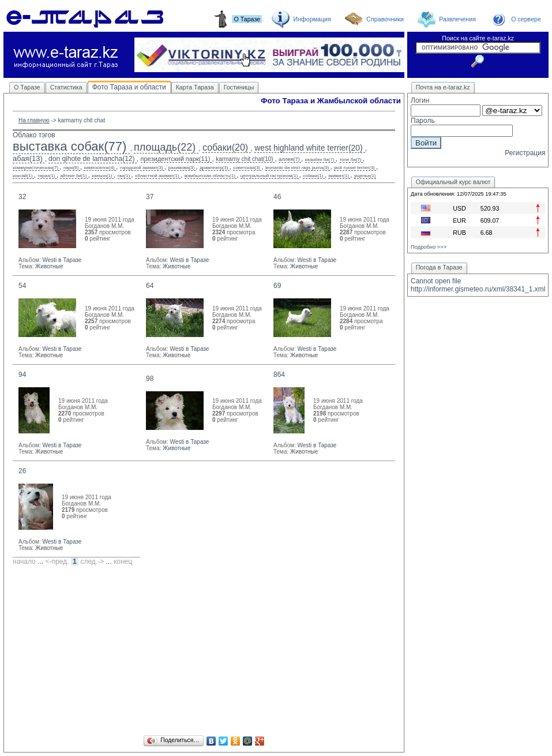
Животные (49, 266)
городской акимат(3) (142, 168)
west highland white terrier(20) (309, 148)
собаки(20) (225, 147)
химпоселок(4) (99, 168)
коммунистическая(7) (35, 168)
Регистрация (525, 153)
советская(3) (247, 168)
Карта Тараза (195, 87)
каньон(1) (102, 176)
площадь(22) (165, 147)
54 (22, 286)
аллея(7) (289, 159)
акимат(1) (339, 176)
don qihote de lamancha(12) (91, 159)
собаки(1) (313, 176)
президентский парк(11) (176, 159)
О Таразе (27, 87)
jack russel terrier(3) (354, 168)
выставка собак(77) (70, 146)
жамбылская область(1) (210, 176)
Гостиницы (239, 87)
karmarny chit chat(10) (244, 159)
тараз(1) (46, 176)
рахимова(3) (182, 168)
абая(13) (28, 158)
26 (22, 471)
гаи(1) (124, 176)
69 (277, 286)
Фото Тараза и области (129, 87)
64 (150, 286)
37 (150, 197)
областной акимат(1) (157, 176)
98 (150, 379)
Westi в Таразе (62, 260)
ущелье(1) (365, 176)
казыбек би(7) (320, 160)
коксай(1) (22, 176)
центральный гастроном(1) (269, 176)
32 (22, 197)
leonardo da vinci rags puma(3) (297, 168)
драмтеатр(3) (214, 168)
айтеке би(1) (73, 176)
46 (277, 197)
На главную (34, 120)
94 (22, 375)
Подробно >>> (429, 247)
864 (279, 375)
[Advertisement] (204, 652)
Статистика (66, 87)
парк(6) (71, 168)
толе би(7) (351, 160)
